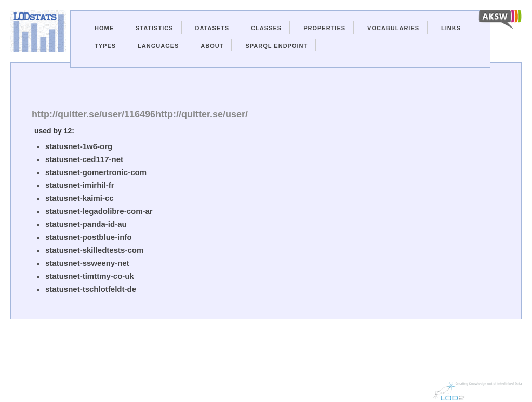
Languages (158, 46)
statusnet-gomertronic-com (96, 172)
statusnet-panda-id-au (86, 224)
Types (105, 46)
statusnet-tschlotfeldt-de (91, 289)
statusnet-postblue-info (89, 237)
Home (104, 28)
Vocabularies (393, 28)
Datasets (212, 28)
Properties (324, 28)
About (212, 46)
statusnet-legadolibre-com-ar (99, 211)
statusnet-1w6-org (79, 146)
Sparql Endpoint (276, 46)
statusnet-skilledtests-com (94, 250)
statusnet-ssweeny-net (87, 263)
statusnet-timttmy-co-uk (90, 276)
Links (451, 28)
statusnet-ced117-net (84, 159)
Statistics (155, 28)
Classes (266, 28)
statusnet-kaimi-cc (79, 198)
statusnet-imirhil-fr (80, 185)
